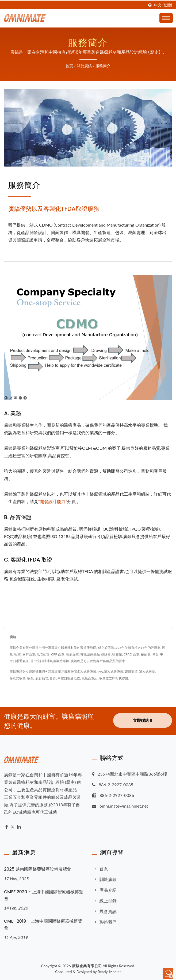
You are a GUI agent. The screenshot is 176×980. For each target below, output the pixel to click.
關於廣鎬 (84, 66)
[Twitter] (12, 827)
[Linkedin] (19, 827)
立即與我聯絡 (118, 678)
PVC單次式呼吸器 (111, 672)
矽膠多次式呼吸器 (83, 672)
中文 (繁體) (163, 5)
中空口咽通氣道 (69, 678)
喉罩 (102, 678)
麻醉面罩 (131, 672)
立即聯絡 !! (143, 720)
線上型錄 (108, 901)
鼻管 (53, 678)
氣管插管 (42, 678)
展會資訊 (108, 911)
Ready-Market (109, 972)
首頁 (69, 66)
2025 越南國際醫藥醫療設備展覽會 (38, 869)
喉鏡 (30, 678)
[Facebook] (7, 827)
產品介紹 (108, 890)
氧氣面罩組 (90, 678)
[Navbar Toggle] (166, 18)
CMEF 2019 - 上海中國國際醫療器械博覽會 (43, 924)
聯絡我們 (108, 922)
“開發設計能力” (53, 501)
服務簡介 (103, 66)
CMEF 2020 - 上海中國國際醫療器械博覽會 (44, 895)
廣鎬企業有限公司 (87, 966)
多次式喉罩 (18, 678)
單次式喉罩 (147, 672)
